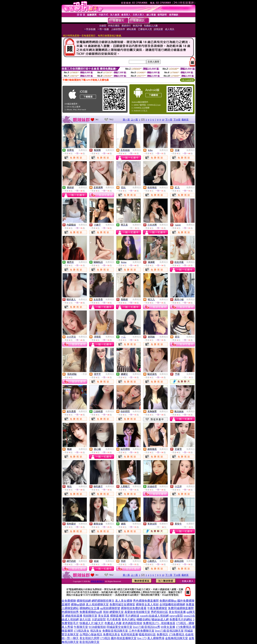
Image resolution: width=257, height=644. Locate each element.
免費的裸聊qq (168, 601)
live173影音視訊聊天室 (169, 631)
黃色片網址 (129, 619)
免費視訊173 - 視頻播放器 (159, 623)
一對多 (84, 374)
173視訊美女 (82, 631)
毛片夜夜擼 (114, 619)
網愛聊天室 (117, 612)
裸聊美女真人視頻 (147, 604)
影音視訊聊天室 (89, 642)
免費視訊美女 (112, 634)
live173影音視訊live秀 (147, 627)
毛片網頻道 (132, 616)
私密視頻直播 (129, 634)
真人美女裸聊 (124, 601)
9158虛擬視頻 (97, 627)
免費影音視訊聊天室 (115, 631)
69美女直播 (168, 627)
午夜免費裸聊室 (157, 608)
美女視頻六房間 (89, 638)
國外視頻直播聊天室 (124, 638)
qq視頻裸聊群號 (110, 608)
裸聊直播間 (117, 616)
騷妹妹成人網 (160, 619)
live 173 (142, 638)
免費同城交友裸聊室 (122, 604)
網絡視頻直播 (74, 616)
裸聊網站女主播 (89, 608)
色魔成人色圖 (113, 623)
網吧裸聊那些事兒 (103, 601)
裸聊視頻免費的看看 (134, 608)
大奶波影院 (99, 619)
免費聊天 (137, 225)
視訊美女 (96, 631)
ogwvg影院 (176, 616)
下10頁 (177, 120)
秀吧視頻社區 (159, 612)
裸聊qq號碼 (78, 604)
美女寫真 (104, 616)
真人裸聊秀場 (156, 638)
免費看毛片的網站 (181, 619)
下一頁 (169, 120)
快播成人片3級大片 (92, 623)
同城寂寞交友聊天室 (119, 627)
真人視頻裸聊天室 (97, 604)
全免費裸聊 (69, 601)
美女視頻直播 (177, 612)
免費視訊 (83, 150)
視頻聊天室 (90, 616)
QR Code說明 (187, 80)
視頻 (106, 612)
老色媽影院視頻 (132, 623)
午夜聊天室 (81, 627)
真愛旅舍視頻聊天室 (137, 612)
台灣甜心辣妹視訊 (91, 634)
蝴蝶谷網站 (144, 619)
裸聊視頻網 (84, 601)
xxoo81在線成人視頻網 (154, 616)
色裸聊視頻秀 (70, 612)
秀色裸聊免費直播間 (146, 601)
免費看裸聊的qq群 (91, 612)
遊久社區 (85, 619)
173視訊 (105, 638)
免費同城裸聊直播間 (181, 608)
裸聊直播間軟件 (98, 581)
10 (163, 120)
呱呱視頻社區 (147, 634)
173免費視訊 (184, 627)
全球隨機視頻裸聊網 (172, 604)
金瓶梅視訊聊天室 (177, 638)
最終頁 (185, 120)
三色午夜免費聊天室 (142, 631)
